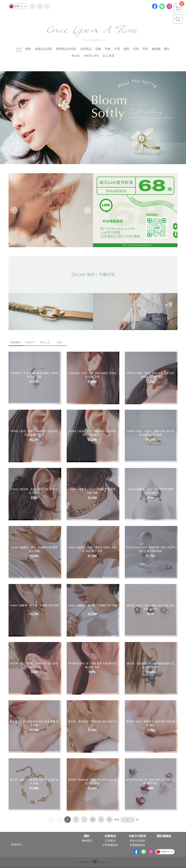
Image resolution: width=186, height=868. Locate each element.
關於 (87, 836)
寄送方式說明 (137, 841)
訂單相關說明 (110, 845)
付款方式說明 (137, 836)
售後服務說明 (137, 845)
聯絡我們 (87, 841)
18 (93, 819)
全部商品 (110, 836)
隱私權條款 (164, 836)
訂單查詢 (110, 841)
